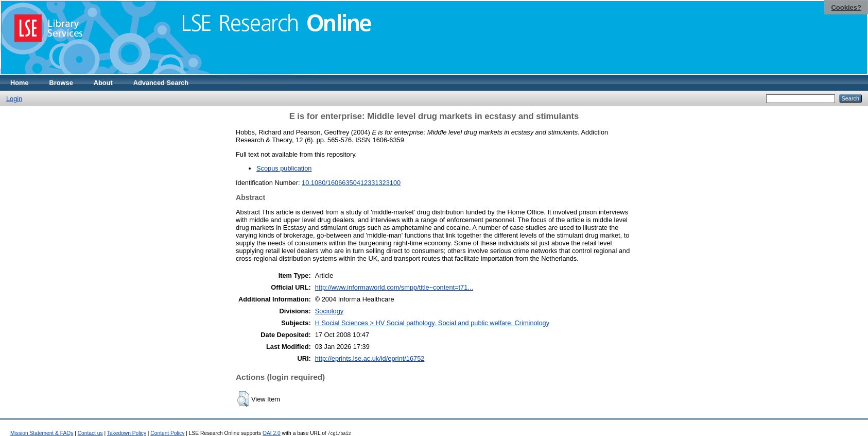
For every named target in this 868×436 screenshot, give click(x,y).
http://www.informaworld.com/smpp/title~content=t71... (394, 287)
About (103, 83)
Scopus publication (284, 168)
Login (14, 99)
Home (20, 83)
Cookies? (846, 7)
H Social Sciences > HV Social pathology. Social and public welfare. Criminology (432, 323)
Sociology (329, 311)
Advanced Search (161, 83)
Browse (61, 83)
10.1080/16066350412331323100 (351, 183)
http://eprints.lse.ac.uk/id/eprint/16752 (370, 358)
